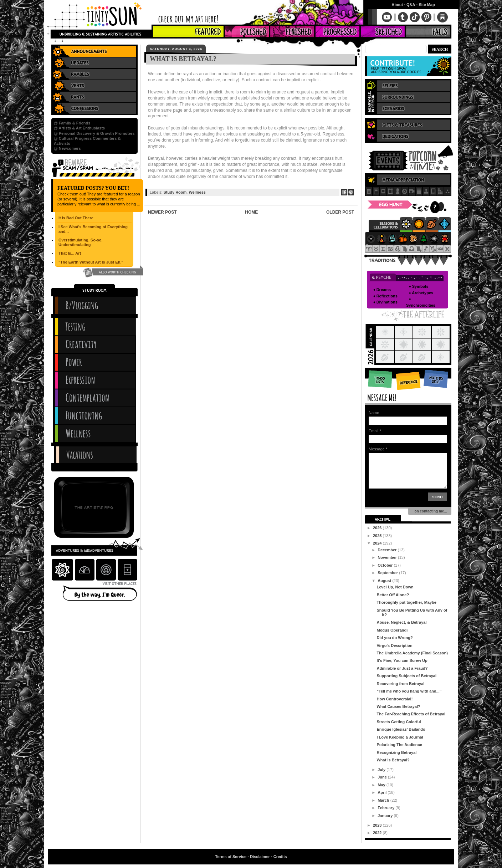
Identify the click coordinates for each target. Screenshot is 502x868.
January (386, 816)
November (388, 557)
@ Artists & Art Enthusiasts (79, 128)
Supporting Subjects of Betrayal (406, 676)
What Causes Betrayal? (398, 706)
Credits (280, 857)
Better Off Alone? (393, 595)
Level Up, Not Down (395, 587)
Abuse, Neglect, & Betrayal (401, 622)
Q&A (411, 5)
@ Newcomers (67, 148)
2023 (378, 825)
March (384, 800)
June (383, 777)
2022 (378, 833)
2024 (378, 543)
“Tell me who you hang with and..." (409, 691)
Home (251, 212)
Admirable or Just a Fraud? (402, 668)
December (388, 550)
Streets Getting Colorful (399, 722)
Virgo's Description (394, 645)
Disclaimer (260, 857)
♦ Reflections (385, 296)
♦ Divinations (385, 302)
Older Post (340, 212)
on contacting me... (430, 511)
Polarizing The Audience (399, 745)
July (382, 770)
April (383, 792)
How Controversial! (395, 699)
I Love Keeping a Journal (400, 737)
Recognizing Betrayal (396, 752)
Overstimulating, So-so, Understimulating (80, 242)
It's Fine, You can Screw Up (402, 660)
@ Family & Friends (72, 123)
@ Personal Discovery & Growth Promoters (94, 133)
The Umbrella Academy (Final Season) (412, 653)
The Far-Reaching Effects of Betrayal (411, 714)
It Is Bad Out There (76, 218)
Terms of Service (231, 857)
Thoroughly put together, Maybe (406, 602)
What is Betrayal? (393, 760)
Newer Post (162, 212)
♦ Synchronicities (421, 302)
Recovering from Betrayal (400, 684)
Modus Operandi (392, 630)
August (385, 581)
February (386, 808)
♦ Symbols (419, 286)
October (386, 565)
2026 (378, 528)
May (382, 785)
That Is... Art (70, 253)
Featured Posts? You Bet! (93, 188)
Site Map (427, 5)
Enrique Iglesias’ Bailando (401, 729)
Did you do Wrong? (395, 638)
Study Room (175, 192)
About (397, 5)
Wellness (197, 192)
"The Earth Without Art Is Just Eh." (91, 262)
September (388, 573)
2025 (378, 536)
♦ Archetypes (421, 293)
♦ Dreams (382, 290)
